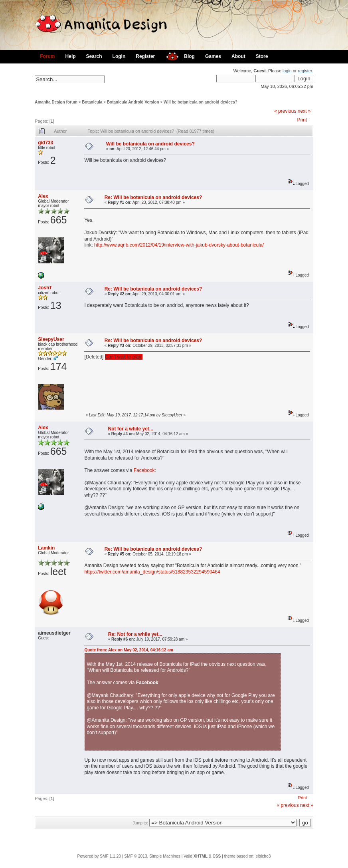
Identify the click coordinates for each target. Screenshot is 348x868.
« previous (285, 111)
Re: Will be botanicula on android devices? (153, 197)
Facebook (144, 470)
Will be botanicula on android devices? (201, 102)
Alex (43, 196)
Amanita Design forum (56, 102)
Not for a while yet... (130, 429)
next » (304, 111)
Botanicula (92, 102)
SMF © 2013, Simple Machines (152, 856)
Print (302, 120)
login (287, 71)
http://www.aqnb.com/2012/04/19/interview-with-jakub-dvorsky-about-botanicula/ (179, 245)
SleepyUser (51, 339)
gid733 (45, 143)
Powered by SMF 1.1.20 (99, 856)
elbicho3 (263, 856)
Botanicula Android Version (133, 102)
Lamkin (46, 548)
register (305, 71)
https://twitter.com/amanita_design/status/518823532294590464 (152, 572)
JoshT (45, 288)
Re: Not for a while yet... (135, 634)
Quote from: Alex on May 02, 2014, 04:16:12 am (129, 650)
